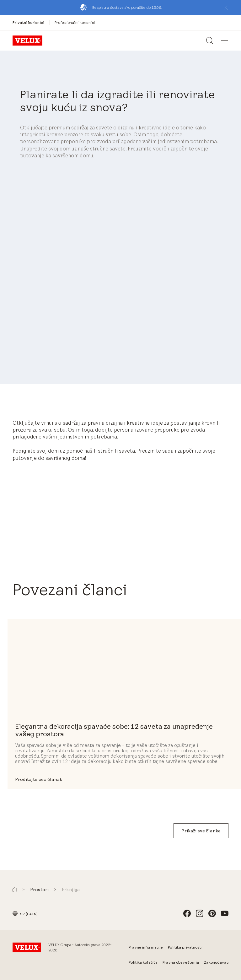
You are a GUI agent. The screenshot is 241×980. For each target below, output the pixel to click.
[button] (226, 8)
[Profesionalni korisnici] (75, 22)
